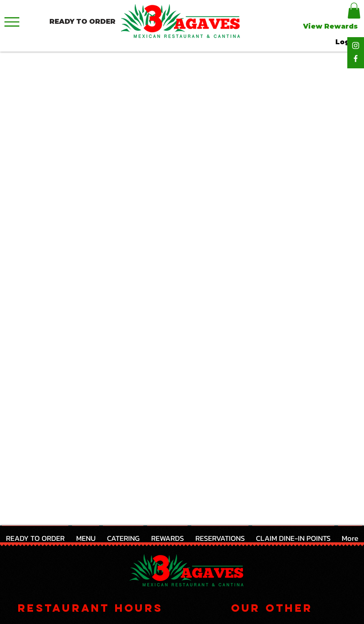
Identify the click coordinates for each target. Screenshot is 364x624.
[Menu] (12, 22)
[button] (354, 11)
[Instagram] (356, 45)
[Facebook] (356, 58)
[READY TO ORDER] (82, 22)
